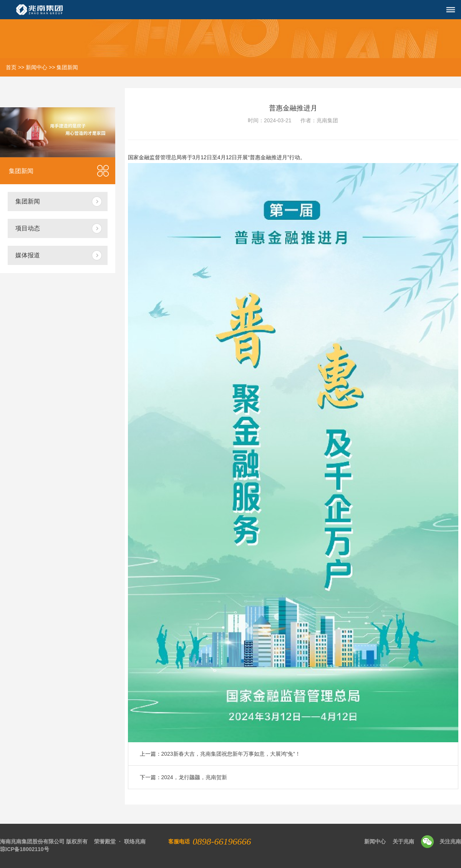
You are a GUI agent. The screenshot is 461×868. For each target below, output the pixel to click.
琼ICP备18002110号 (25, 849)
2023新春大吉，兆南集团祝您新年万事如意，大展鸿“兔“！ (231, 754)
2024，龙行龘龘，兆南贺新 (194, 777)
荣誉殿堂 (105, 841)
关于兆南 (403, 841)
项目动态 (28, 228)
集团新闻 (67, 67)
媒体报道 (28, 255)
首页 (11, 67)
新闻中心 (36, 67)
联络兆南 (135, 841)
